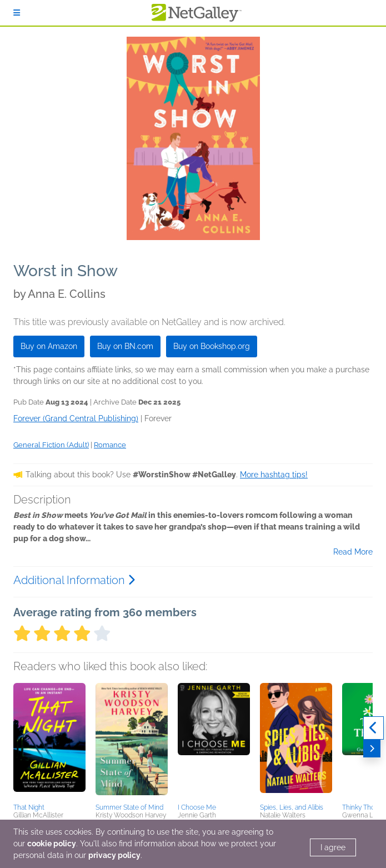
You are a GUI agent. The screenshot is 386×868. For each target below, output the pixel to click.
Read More (353, 552)
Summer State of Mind (129, 807)
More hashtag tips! (274, 475)
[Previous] (374, 728)
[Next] (372, 749)
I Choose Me (197, 807)
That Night (29, 807)
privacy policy (114, 855)
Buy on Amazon (49, 346)
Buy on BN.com (125, 346)
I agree (333, 847)
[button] (49, 741)
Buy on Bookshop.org (212, 346)
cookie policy (52, 844)
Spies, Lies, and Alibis (292, 807)
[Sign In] (17, 13)
